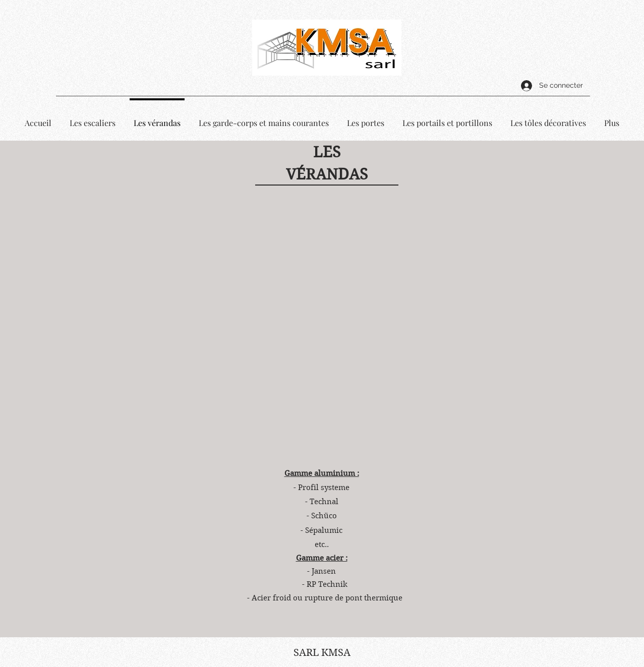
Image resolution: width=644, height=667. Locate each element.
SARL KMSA (322, 653)
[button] (322, 320)
